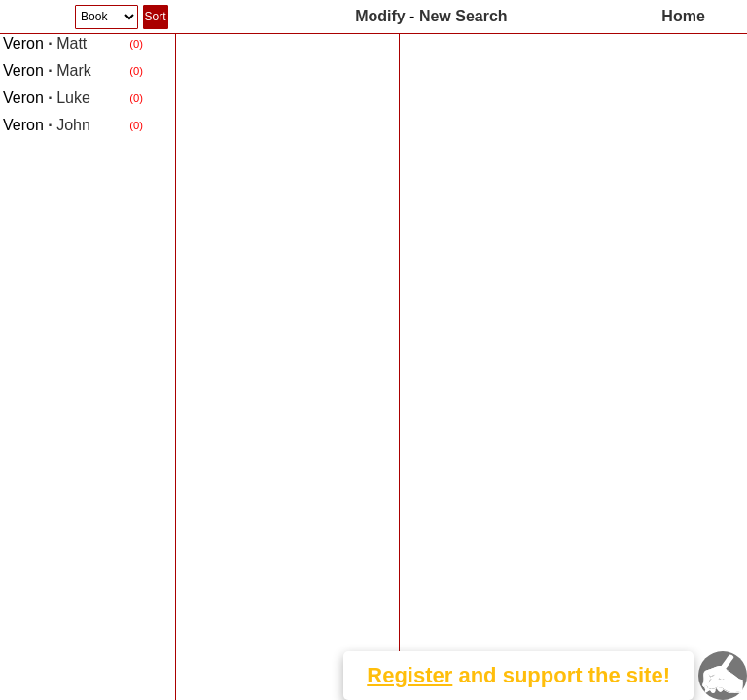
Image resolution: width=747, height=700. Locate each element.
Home (683, 16)
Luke (47, 98)
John (47, 125)
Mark (47, 70)
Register (409, 675)
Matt (45, 43)
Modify (380, 16)
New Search (463, 16)
